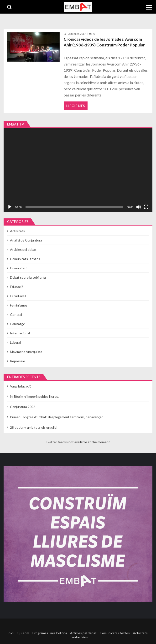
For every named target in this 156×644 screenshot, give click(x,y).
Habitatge (18, 324)
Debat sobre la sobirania (28, 277)
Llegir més (76, 106)
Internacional (20, 333)
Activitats (17, 231)
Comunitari (18, 268)
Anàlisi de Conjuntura (26, 240)
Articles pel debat (23, 249)
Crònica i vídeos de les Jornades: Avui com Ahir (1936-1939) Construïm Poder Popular (104, 42)
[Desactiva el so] (139, 207)
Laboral (15, 342)
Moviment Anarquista (26, 352)
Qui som (23, 633)
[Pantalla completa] (146, 207)
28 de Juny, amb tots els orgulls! (34, 427)
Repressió (18, 361)
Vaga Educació (21, 386)
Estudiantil (18, 296)
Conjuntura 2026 (23, 407)
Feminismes (19, 305)
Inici (10, 633)
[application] (78, 170)
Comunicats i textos (25, 259)
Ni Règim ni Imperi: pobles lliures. (34, 396)
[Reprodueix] (10, 207)
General (16, 314)
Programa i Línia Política (50, 633)
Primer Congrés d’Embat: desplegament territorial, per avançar (56, 417)
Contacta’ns (79, 637)
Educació (17, 287)
